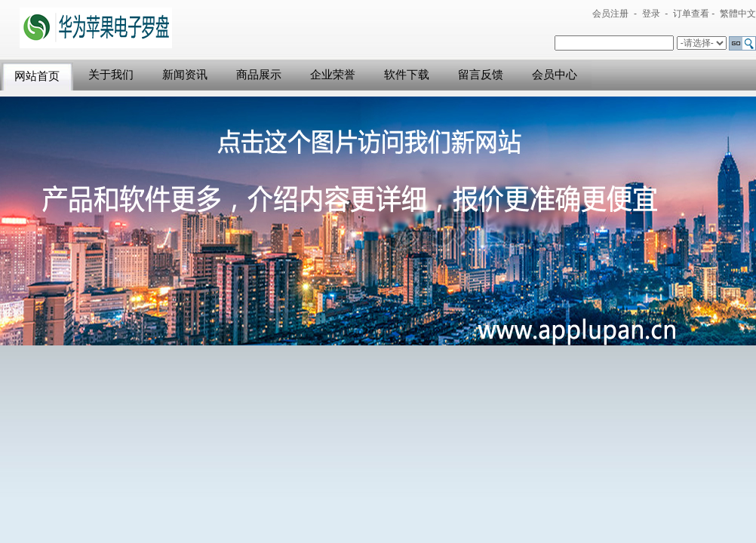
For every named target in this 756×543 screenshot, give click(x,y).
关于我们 (111, 75)
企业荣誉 (333, 75)
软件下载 (407, 75)
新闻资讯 (185, 75)
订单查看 (691, 14)
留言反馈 (481, 75)
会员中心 (555, 75)
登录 (651, 14)
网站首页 (37, 76)
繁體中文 (738, 14)
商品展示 (259, 75)
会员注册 (610, 14)
